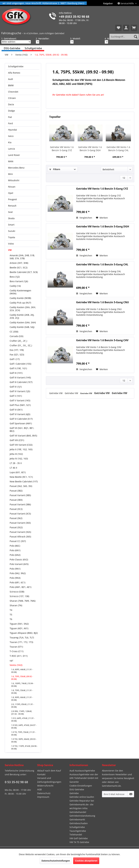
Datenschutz (44, 793)
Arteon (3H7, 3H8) (19, 263)
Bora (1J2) (15, 277)
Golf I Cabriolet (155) (20, 364)
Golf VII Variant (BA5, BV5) (23, 436)
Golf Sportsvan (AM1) (21, 423)
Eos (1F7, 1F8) (17, 350)
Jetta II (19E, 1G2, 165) (21, 449)
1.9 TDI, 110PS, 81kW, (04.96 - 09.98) (24, 747)
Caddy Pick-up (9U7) (20, 303)
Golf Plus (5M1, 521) (20, 405)
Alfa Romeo (14, 73)
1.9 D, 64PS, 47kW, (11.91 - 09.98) (23, 720)
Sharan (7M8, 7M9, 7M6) (23, 601)
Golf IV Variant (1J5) (20, 391)
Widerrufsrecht (45, 786)
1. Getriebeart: (9, 39)
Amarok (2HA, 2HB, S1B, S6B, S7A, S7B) (22, 257)
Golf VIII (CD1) (17, 440)
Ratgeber (108, 3)
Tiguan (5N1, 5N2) (19, 624)
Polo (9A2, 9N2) (18, 573)
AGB (39, 789)
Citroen (12, 98)
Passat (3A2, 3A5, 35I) (21, 486)
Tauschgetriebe (78, 831)
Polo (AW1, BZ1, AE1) (21, 587)
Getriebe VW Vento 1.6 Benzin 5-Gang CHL (118, 149)
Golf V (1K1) (16, 396)
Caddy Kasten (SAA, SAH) (23, 322)
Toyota (12, 237)
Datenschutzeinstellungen (56, 861)
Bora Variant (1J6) (19, 281)
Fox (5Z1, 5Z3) (17, 355)
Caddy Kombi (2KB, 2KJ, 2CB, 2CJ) (22, 316)
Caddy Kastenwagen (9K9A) (20, 292)
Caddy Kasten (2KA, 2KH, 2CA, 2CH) (23, 309)
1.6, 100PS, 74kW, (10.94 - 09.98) (23, 685)
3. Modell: (75, 39)
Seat (10, 212)
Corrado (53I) (16, 336)
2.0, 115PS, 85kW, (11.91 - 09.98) (23, 706)
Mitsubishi (14, 180)
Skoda (11, 218)
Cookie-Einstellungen (81, 786)
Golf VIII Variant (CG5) (21, 445)
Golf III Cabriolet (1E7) (21, 382)
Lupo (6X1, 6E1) (18, 472)
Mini (10, 174)
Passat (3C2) (16, 509)
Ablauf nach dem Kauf (49, 771)
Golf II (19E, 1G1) (18, 368)
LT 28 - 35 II (16, 463)
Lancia (11, 149)
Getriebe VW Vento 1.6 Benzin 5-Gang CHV (102, 340)
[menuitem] (108, 3)
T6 (11, 619)
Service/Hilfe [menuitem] (126, 3)
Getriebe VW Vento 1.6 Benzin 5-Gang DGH (90, 149)
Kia (10, 142)
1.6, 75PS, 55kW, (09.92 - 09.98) (22, 678)
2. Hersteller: (43, 39)
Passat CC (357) (18, 541)
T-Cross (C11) (17, 651)
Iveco (11, 136)
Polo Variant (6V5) (19, 564)
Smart (11, 225)
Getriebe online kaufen (82, 797)
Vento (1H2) (16, 665)
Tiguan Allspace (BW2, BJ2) (24, 633)
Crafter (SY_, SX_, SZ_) (21, 345)
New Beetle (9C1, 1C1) (21, 477)
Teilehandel (76, 835)
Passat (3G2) (16, 527)
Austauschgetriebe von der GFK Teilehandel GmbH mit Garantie (84, 778)
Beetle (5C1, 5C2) (19, 268)
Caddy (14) (15, 286)
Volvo (11, 244)
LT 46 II (13, 468)
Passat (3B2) (16, 491)
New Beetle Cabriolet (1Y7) (24, 481)
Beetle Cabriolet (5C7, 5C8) (24, 272)
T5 (11, 615)
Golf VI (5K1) (16, 410)
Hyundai (13, 130)
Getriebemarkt (77, 819)
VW (10, 250)
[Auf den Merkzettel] (102, 218)
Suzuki (12, 231)
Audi (11, 79)
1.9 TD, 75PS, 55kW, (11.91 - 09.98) (24, 733)
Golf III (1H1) (16, 373)
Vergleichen (84, 218)
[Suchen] (136, 37)
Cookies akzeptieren (86, 861)
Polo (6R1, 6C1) (17, 582)
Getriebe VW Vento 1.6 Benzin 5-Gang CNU (103, 302)
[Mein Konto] (126, 28)
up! (11, 660)
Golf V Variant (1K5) (20, 400)
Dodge (11, 111)
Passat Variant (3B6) (20, 504)
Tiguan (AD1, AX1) (19, 628)
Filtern (55, 169)
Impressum (43, 797)
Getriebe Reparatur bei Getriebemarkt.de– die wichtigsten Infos (82, 804)
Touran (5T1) (16, 647)
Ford (10, 123)
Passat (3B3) (16, 500)
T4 (11, 610)
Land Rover (14, 155)
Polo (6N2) (15, 555)
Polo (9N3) (15, 578)
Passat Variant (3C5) (20, 514)
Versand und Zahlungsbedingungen (49, 780)
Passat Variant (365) (20, 523)
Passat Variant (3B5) (20, 495)
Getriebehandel (78, 812)
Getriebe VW (56, 393)
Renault (12, 206)
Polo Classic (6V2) (19, 559)
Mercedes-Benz (16, 168)
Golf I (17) (15, 359)
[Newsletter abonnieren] (131, 794)
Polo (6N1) (15, 550)
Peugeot (12, 199)
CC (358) (14, 332)
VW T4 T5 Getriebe (79, 842)
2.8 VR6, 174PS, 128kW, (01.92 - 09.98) (22, 713)
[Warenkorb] (134, 28)
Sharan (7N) (16, 605)
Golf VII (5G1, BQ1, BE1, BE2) (22, 429)
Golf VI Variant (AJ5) (20, 414)
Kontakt (41, 774)
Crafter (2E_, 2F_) (18, 341)
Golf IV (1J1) (16, 387)
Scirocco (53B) (17, 592)
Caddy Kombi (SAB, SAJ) (22, 327)
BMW (11, 85)
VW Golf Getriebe (79, 838)
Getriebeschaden (79, 823)
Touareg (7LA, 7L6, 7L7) (22, 638)
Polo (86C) (15, 546)
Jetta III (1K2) (16, 454)
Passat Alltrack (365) (20, 537)
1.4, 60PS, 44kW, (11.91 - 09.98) (22, 671)
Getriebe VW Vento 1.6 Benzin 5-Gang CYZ (62, 149)
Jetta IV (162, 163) (19, 459)
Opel (11, 193)
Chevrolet (13, 92)
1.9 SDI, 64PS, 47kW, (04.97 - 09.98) (24, 727)
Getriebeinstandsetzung (82, 816)
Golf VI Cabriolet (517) (21, 419)
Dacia (11, 104)
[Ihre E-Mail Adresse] (115, 794)
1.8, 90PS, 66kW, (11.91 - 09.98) (22, 699)
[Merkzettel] (118, 28)
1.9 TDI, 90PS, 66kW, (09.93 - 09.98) (24, 740)
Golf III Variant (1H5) (20, 378)
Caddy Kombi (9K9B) (20, 298)
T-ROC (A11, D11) (19, 656)
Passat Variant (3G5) (20, 532)
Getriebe (74, 793)
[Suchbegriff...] (124, 37)
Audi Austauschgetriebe (82, 771)
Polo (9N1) (15, 569)
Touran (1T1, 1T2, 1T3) (21, 642)
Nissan (12, 187)
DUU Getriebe (77, 789)
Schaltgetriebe (16, 66)
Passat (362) (16, 518)
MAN (11, 161)
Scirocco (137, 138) (19, 596)
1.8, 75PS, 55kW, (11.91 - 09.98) (22, 692)
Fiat (10, 117)
